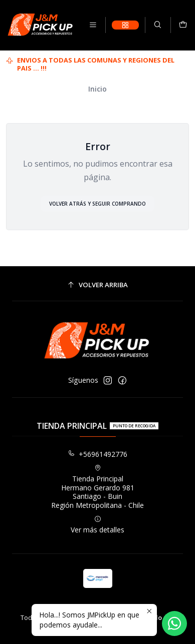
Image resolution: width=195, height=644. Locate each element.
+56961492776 (97, 454)
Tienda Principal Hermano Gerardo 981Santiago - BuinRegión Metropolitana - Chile (97, 487)
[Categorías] (125, 25)
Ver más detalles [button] (97, 525)
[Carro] (183, 25)
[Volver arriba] (97, 285)
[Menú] (93, 25)
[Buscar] (158, 25)
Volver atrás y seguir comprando (97, 204)
